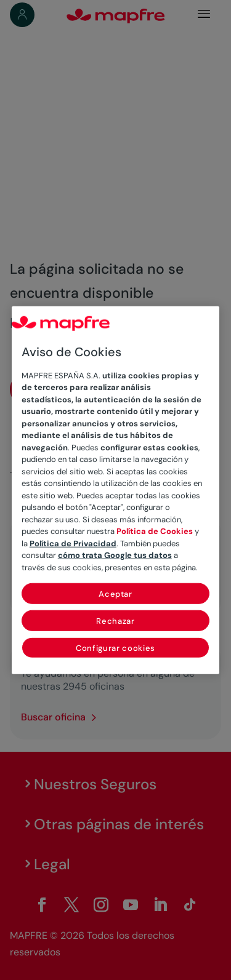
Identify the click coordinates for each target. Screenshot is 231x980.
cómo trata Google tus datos (115, 555)
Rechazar (115, 621)
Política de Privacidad (73, 543)
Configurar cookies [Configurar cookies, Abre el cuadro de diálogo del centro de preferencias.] (115, 648)
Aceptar (115, 594)
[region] (116, 490)
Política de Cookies (155, 531)
